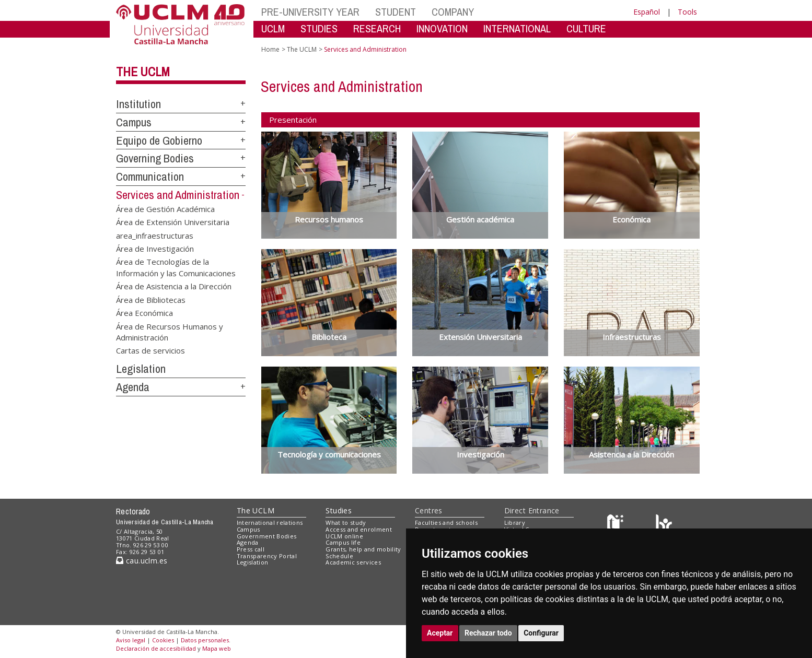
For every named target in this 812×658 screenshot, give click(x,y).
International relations (270, 522)
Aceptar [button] (440, 633)
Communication (150, 177)
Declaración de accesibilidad (156, 648)
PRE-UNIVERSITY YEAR (310, 12)
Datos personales (205, 640)
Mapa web (217, 648)
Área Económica (144, 313)
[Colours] (664, 525)
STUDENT (396, 12)
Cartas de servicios (150, 350)
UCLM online (344, 536)
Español (647, 12)
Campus (134, 122)
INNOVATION (442, 28)
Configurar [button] (541, 633)
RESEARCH (377, 28)
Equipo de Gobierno (159, 140)
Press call (251, 549)
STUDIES (319, 28)
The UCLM (143, 72)
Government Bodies (267, 536)
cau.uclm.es (142, 561)
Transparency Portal (267, 556)
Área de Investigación (155, 248)
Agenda (133, 387)
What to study (346, 522)
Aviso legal (131, 640)
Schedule (339, 556)
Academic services (353, 562)
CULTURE (586, 28)
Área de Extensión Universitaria (173, 222)
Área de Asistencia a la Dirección (174, 286)
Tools (687, 12)
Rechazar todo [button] (488, 633)
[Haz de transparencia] (617, 525)
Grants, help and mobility (363, 549)
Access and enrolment (359, 529)
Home (270, 49)
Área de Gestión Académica (165, 208)
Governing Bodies (155, 158)
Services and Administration (178, 195)
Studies (339, 510)
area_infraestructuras (155, 235)
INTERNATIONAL (517, 28)
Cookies (163, 640)
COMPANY (453, 12)
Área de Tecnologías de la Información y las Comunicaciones (176, 267)
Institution (138, 104)
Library (515, 522)
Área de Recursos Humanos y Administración (170, 331)
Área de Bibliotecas (151, 299)
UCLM (273, 28)
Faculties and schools (446, 522)
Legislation (141, 369)
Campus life (343, 542)
